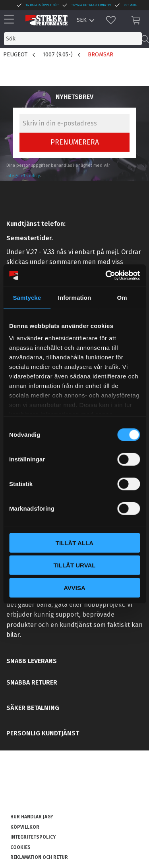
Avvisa (74, 587)
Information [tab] (75, 297)
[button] (11, 20)
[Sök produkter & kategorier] (73, 39)
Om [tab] (122, 297)
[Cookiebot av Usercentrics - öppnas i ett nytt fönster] (106, 276)
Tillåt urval (74, 565)
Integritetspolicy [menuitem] (33, 837)
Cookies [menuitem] (20, 847)
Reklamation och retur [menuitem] (39, 857)
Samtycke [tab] (27, 297)
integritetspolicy (23, 176)
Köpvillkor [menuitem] (25, 827)
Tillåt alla (74, 543)
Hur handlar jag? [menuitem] (32, 817)
